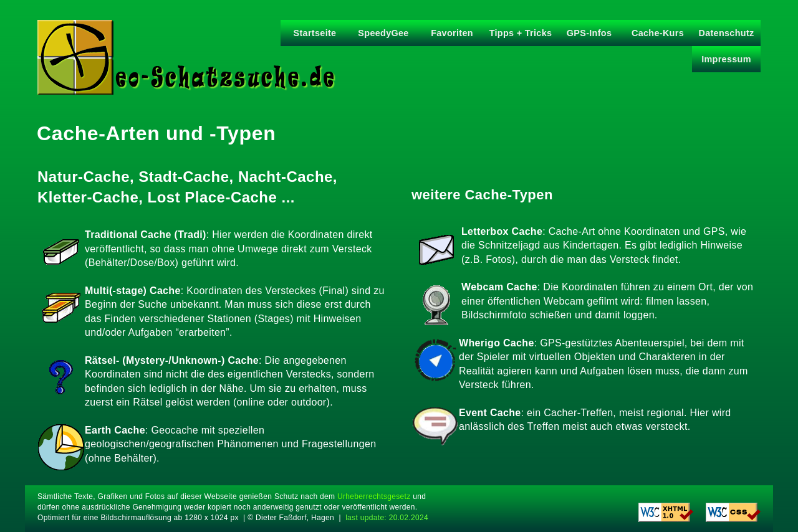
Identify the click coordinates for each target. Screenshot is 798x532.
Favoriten (452, 33)
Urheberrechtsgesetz (374, 496)
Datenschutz (726, 33)
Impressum (726, 59)
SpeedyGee (383, 33)
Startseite (315, 33)
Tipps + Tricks (521, 33)
